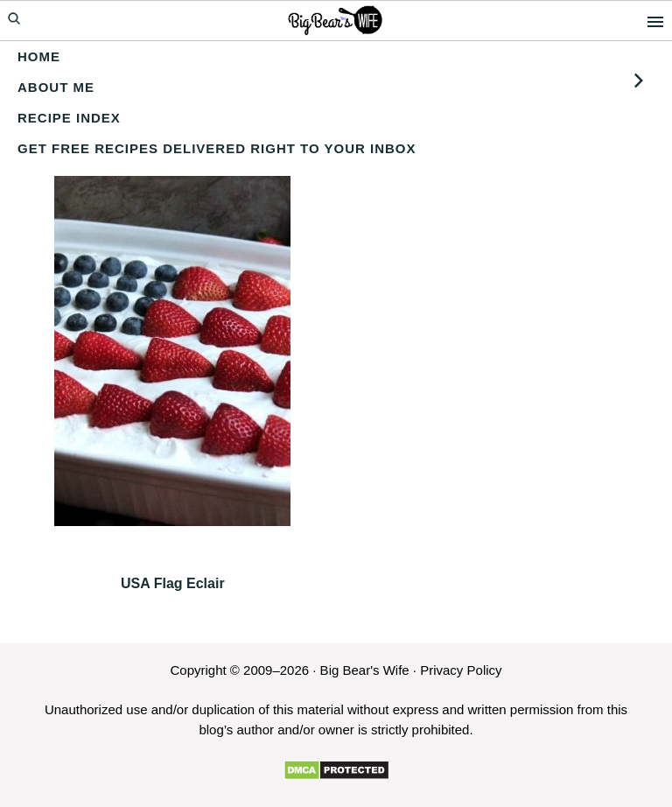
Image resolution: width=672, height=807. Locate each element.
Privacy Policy (461, 670)
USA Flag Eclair (173, 583)
